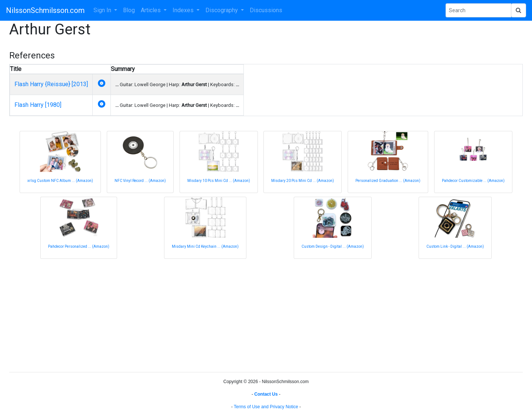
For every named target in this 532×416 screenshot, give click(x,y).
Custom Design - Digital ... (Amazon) (333, 246)
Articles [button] (151, 10)
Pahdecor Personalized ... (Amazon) (79, 246)
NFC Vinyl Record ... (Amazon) (140, 181)
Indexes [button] (184, 10)
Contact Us (266, 394)
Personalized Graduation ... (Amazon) (388, 181)
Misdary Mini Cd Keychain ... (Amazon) (205, 246)
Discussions (266, 10)
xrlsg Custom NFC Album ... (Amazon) (60, 181)
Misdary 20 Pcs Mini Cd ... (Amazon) (303, 181)
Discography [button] (222, 10)
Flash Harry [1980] (38, 105)
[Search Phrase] (478, 10)
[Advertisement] (231, 314)
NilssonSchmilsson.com (45, 10)
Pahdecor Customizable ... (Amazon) (473, 181)
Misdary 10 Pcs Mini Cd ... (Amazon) (219, 181)
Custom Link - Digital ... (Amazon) (455, 246)
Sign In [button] (103, 10)
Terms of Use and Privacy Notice (266, 407)
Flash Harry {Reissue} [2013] (51, 84)
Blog (129, 10)
